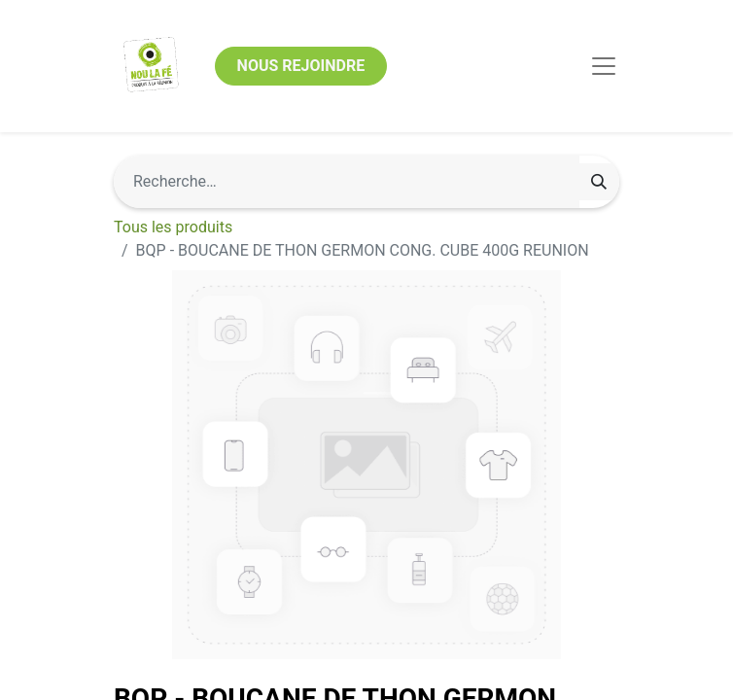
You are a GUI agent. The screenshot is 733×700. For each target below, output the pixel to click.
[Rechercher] (599, 182)
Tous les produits (173, 227)
